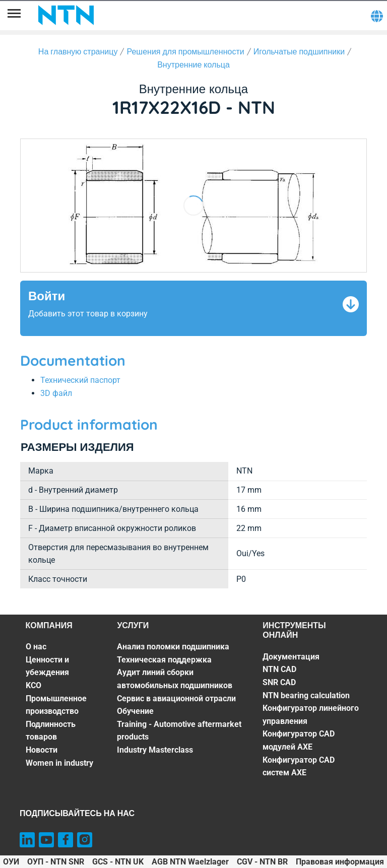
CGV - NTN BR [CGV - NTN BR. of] (262, 862)
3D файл (56, 393)
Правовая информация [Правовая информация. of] (340, 862)
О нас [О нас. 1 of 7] (36, 647)
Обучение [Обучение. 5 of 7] (135, 711)
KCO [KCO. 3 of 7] (34, 685)
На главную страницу (78, 51)
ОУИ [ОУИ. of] (11, 862)
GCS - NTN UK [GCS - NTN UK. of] (118, 862)
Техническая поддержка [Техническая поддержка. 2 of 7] (164, 660)
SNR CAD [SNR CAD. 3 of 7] (279, 682)
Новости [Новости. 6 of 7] (42, 750)
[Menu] (14, 15)
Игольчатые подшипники (299, 51)
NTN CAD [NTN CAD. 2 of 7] (279, 669)
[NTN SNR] (66, 15)
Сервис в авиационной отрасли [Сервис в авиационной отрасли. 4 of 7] (176, 698)
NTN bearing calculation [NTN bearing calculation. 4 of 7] (306, 695)
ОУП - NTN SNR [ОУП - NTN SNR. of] (56, 862)
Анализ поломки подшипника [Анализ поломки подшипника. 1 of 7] (173, 647)
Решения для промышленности (185, 51)
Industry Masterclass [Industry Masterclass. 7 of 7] (155, 750)
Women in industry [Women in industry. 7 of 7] (59, 763)
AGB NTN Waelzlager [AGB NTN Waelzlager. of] (190, 862)
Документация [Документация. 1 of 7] (291, 657)
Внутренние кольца (193, 64)
